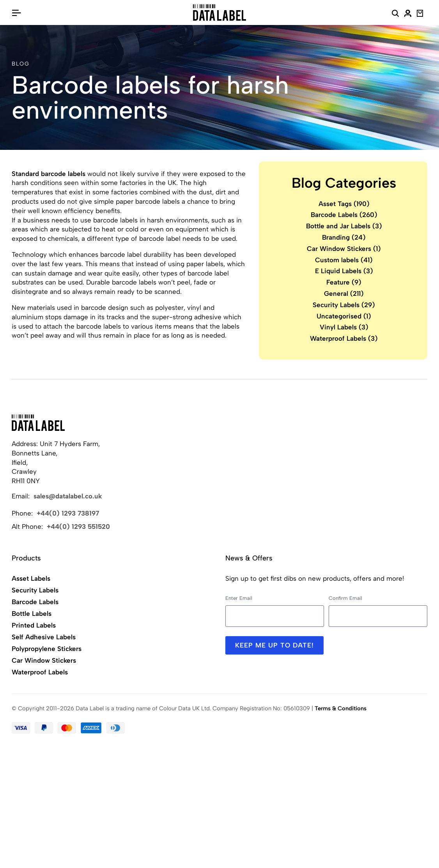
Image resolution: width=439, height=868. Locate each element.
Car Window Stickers (344, 249)
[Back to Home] (38, 423)
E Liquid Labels (344, 271)
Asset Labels (31, 578)
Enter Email (239, 598)
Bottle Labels (32, 614)
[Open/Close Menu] (16, 12)
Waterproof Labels (344, 338)
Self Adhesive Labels (44, 637)
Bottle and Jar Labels (344, 226)
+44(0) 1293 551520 (78, 526)
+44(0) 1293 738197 (68, 513)
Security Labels (344, 305)
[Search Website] (395, 14)
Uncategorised (344, 316)
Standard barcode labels (49, 174)
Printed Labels (34, 625)
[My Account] (408, 14)
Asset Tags (344, 204)
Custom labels (344, 260)
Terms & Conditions (341, 708)
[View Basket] (420, 14)
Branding (344, 237)
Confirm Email (345, 598)
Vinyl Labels (344, 327)
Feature (344, 282)
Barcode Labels (344, 215)
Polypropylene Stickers (47, 649)
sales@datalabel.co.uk (68, 496)
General (344, 293)
